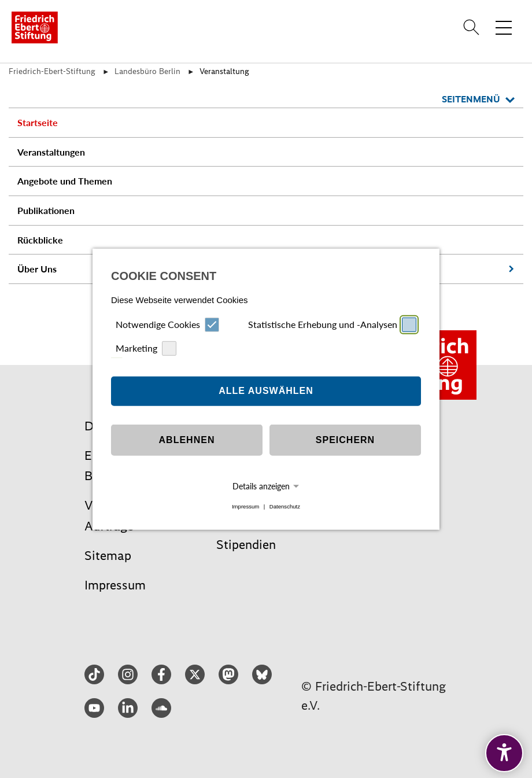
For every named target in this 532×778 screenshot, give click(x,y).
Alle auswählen (266, 391)
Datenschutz (285, 506)
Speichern (345, 440)
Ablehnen (187, 440)
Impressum (245, 506)
